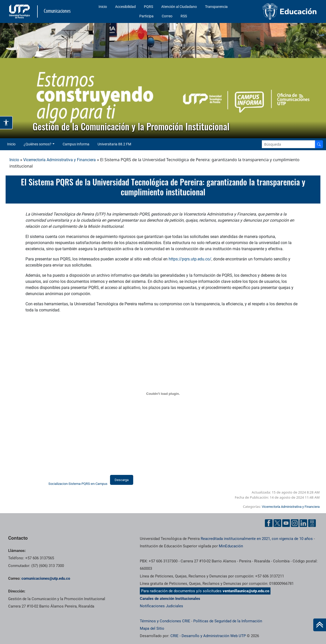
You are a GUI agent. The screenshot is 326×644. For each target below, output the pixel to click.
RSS (184, 16)
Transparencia (216, 7)
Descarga (122, 480)
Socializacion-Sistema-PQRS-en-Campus (78, 484)
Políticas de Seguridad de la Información (228, 621)
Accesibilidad (125, 7)
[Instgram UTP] (295, 523)
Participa (146, 16)
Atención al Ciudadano (179, 7)
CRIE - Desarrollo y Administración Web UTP (208, 636)
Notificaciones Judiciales (161, 606)
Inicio (103, 7)
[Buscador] (319, 144)
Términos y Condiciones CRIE (165, 621)
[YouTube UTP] (286, 523)
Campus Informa (76, 144)
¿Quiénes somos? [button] (38, 144)
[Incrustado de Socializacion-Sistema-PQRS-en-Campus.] (163, 394)
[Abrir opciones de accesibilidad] (6, 123)
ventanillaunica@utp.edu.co (246, 591)
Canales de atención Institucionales (170, 599)
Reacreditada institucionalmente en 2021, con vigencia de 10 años (257, 539)
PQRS (148, 7)
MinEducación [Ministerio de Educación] (231, 546)
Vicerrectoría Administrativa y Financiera (59, 160)
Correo (167, 16)
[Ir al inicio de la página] (320, 625)
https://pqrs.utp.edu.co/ (190, 259)
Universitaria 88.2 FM (114, 144)
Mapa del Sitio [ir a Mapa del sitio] (152, 628)
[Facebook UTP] (269, 523)
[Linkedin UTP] (303, 523)
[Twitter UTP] (277, 523)
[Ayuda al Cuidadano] (312, 523)
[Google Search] (288, 144)
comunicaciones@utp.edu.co (46, 578)
